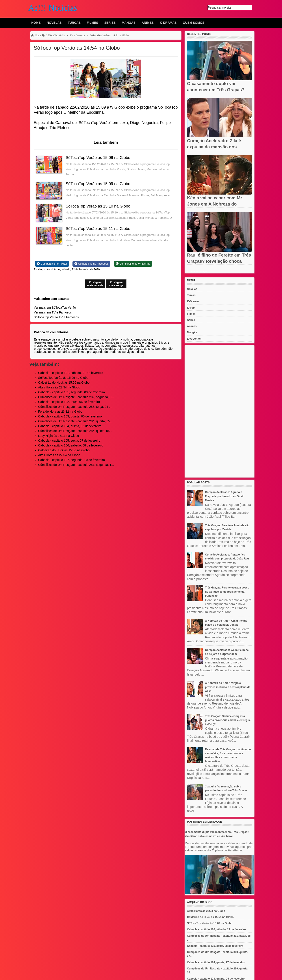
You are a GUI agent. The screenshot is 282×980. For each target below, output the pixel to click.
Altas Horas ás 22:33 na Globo (206, 911)
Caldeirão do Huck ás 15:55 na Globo (210, 917)
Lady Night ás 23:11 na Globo (58, 436)
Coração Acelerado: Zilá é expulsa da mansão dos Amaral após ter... (214, 147)
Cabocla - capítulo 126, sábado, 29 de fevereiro (216, 929)
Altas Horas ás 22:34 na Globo (59, 387)
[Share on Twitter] (52, 264)
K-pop (191, 308)
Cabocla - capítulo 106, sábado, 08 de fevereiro (71, 445)
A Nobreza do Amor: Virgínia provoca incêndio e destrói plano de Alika (228, 687)
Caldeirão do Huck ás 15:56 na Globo (64, 383)
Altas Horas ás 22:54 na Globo (59, 455)
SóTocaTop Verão (46, 317)
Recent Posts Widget (197, 271)
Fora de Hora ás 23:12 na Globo (60, 412)
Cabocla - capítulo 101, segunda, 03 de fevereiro (71, 392)
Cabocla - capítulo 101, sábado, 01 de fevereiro (71, 373)
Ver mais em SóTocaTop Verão (55, 308)
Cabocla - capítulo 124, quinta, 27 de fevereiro (216, 962)
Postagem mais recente (95, 284)
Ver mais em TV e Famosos (53, 312)
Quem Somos (194, 23)
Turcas (74, 23)
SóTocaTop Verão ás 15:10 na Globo (98, 206)
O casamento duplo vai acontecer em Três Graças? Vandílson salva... (216, 90)
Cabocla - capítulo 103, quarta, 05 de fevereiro (70, 416)
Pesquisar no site (220, 7)
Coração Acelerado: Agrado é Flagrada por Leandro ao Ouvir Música (224, 496)
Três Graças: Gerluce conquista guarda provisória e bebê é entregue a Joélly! (228, 720)
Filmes (92, 23)
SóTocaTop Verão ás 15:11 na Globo (98, 229)
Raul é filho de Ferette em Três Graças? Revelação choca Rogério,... (219, 261)
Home (36, 23)
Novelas (54, 23)
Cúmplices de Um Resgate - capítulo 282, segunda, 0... (76, 397)
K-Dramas (168, 23)
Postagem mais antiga (116, 284)
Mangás (129, 23)
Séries (110, 23)
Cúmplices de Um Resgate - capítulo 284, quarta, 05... (75, 421)
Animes (148, 23)
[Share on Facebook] (91, 264)
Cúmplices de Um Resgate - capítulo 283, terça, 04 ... (75, 407)
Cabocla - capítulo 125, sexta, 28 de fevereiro (215, 946)
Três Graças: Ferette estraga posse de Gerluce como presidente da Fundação (227, 592)
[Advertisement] (219, 411)
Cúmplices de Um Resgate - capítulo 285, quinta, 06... (75, 431)
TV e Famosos (69, 317)
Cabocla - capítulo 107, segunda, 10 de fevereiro (71, 460)
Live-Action (194, 339)
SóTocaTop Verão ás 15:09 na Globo (98, 158)
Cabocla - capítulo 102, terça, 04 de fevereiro (69, 402)
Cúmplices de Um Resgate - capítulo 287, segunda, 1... (76, 465)
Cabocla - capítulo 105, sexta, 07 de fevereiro (69, 441)
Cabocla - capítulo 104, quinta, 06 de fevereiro (70, 426)
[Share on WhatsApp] (133, 264)
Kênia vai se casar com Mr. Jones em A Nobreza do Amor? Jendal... (215, 204)
